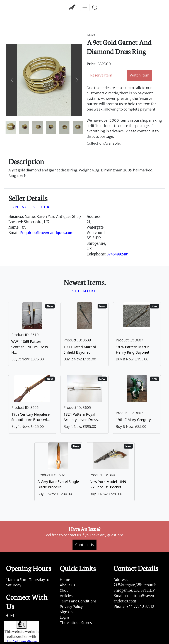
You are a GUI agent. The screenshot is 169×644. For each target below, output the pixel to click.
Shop (64, 590)
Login (64, 617)
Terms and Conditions (78, 601)
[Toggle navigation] (85, 7)
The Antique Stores (76, 623)
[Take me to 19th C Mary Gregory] (137, 404)
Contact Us (85, 545)
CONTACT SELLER (29, 207)
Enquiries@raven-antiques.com (47, 233)
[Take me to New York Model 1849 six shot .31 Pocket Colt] (111, 472)
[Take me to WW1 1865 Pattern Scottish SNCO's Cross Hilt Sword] (32, 334)
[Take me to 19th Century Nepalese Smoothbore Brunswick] (32, 404)
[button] (12, 80)
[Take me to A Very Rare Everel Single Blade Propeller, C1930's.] (58, 472)
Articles (66, 596)
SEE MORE (84, 291)
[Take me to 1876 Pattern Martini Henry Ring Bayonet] (137, 334)
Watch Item (140, 75)
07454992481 (118, 254)
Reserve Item (101, 75)
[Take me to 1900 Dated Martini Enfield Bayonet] (84, 334)
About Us (67, 585)
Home (65, 580)
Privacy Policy (71, 606)
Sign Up (66, 612)
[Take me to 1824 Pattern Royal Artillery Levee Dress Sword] (84, 404)
